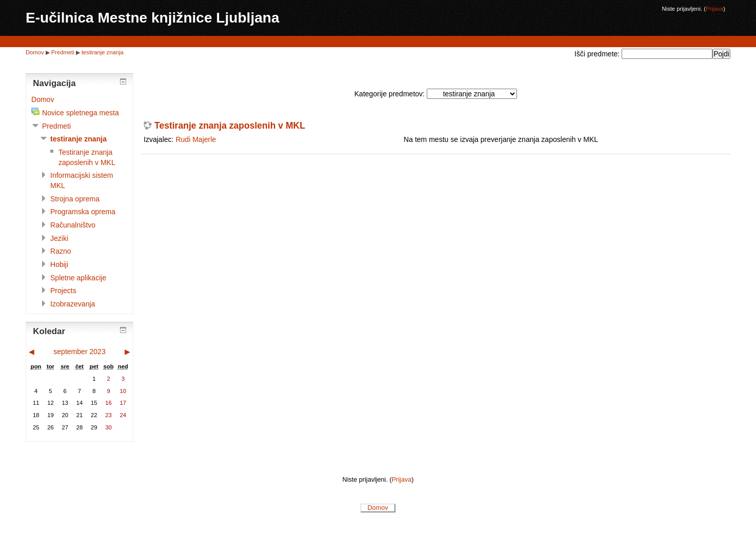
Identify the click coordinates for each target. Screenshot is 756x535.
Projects (63, 291)
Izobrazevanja (73, 304)
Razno (61, 251)
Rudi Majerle (196, 139)
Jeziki (59, 238)
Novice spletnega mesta (81, 113)
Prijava (714, 9)
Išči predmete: (598, 54)
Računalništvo (73, 225)
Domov (35, 52)
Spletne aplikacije (78, 278)
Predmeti (63, 52)
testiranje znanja (103, 52)
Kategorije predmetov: (390, 94)
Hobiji (59, 264)
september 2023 (79, 352)
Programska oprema (83, 212)
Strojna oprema (75, 199)
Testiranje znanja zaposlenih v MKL (230, 126)
